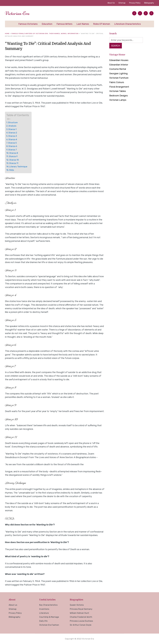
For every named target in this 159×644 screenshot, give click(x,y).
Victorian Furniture (119, 78)
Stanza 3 (13, 136)
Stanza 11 (14, 163)
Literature (44, 613)
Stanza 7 (13, 150)
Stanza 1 (12, 129)
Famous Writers (64, 24)
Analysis (12, 126)
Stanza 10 (14, 160)
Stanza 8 (14, 153)
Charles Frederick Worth (81, 617)
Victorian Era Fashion (49, 625)
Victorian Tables (118, 91)
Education (47, 24)
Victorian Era (17, 13)
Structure (13, 123)
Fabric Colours (117, 83)
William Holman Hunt (79, 613)
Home (7, 34)
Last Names (83, 24)
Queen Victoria (77, 605)
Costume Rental (118, 69)
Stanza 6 (13, 146)
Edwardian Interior (119, 65)
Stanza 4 (13, 140)
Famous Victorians (28, 24)
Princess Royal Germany (81, 609)
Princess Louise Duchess (81, 621)
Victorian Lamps (118, 100)
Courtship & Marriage (49, 617)
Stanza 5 (12, 143)
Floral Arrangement (119, 87)
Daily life (43, 621)
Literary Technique (18, 167)
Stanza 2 (13, 133)
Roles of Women (102, 24)
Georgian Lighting (118, 74)
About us (111, 3)
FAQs (12, 170)
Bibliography (149, 3)
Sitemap (122, 3)
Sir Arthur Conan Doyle (81, 625)
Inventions (44, 609)
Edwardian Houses (119, 60)
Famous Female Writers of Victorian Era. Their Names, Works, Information (45, 34)
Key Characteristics (48, 605)
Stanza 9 (13, 156)
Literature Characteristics (128, 24)
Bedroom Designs (119, 96)
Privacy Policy (135, 3)
